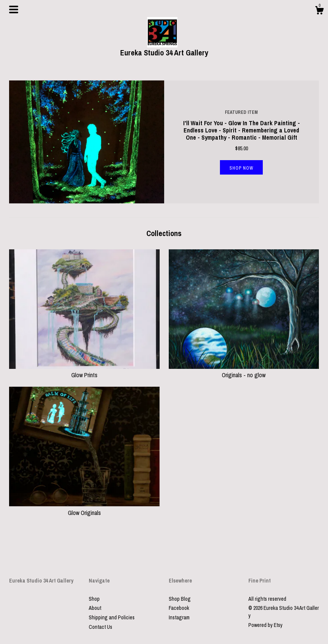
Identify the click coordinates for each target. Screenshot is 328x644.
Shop (94, 599)
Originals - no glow (244, 371)
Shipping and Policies (112, 617)
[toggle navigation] (14, 9)
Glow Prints (84, 371)
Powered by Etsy (265, 625)
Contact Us (100, 627)
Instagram (179, 617)
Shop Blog (180, 599)
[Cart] (319, 11)
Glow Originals (84, 508)
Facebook (179, 608)
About (95, 608)
